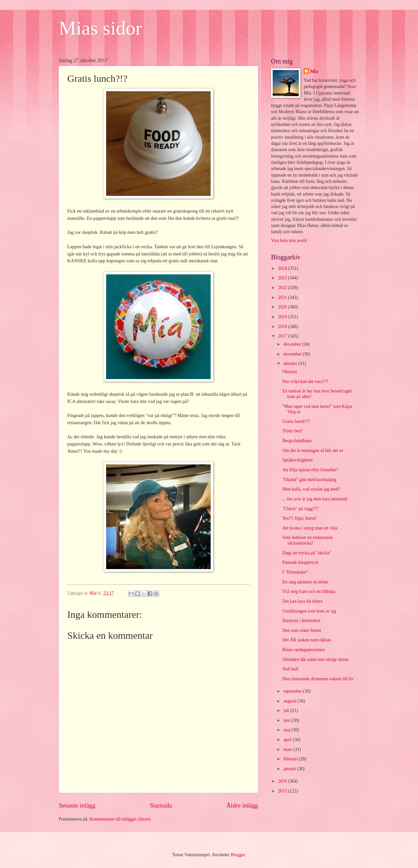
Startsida (161, 805)
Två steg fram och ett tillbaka (309, 591)
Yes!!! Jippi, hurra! (299, 518)
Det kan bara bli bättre (302, 601)
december (293, 344)
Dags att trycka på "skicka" (307, 553)
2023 (283, 278)
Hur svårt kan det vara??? (305, 382)
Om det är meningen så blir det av (313, 451)
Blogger (238, 855)
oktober (291, 364)
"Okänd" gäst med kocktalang (309, 480)
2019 (283, 317)
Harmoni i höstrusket (301, 621)
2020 (283, 307)
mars (288, 749)
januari (290, 769)
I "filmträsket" (295, 572)
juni (288, 720)
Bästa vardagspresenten (303, 650)
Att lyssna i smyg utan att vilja (310, 528)
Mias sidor (100, 28)
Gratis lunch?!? (296, 421)
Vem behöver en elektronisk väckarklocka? (307, 540)
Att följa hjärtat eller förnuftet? (310, 470)
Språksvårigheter (297, 460)
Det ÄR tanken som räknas (306, 640)
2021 (283, 297)
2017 (283, 336)
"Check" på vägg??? (300, 509)
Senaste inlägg (77, 805)
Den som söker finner (302, 630)
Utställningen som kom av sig (309, 611)
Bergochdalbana (297, 441)
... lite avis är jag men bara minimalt (315, 499)
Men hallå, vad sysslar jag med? (311, 489)
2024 (283, 268)
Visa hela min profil (289, 241)
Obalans (289, 372)
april (288, 740)
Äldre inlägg (242, 805)
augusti (290, 701)
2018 (283, 327)
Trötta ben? (292, 431)
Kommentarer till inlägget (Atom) (120, 819)
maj (287, 730)
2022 (283, 288)
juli (287, 711)
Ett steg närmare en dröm (305, 582)
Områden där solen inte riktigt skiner (315, 660)
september (293, 691)
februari (291, 759)
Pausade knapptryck (300, 562)
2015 (283, 791)
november (293, 354)
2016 (283, 781)
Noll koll (290, 669)
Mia (314, 71)
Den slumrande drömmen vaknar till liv (318, 679)
